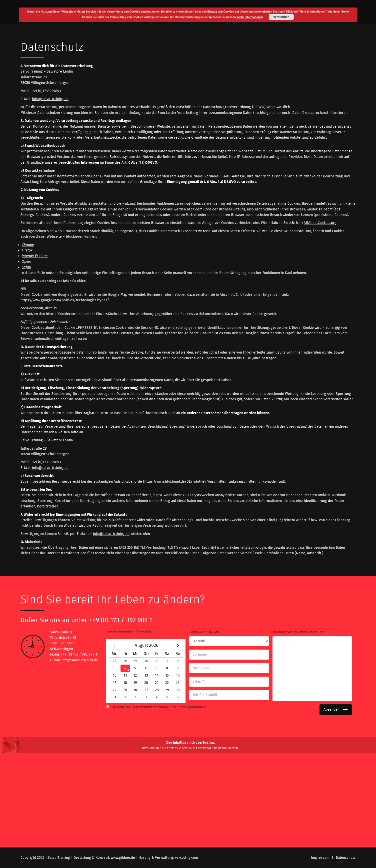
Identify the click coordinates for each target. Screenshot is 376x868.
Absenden (331, 709)
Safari (26, 267)
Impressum (320, 858)
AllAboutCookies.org (320, 223)
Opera (26, 262)
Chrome (28, 245)
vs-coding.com (186, 858)
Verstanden (281, 17)
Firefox (27, 250)
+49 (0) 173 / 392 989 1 (120, 620)
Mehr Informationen (250, 17)
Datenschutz (346, 858)
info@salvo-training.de (50, 99)
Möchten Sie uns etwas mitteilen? (299, 632)
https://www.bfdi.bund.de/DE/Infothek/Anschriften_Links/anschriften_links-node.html (214, 482)
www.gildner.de (123, 858)
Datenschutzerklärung (149, 707)
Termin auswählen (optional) (128, 632)
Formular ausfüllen (204, 632)
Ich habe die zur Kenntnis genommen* (156, 707)
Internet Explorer (35, 256)
